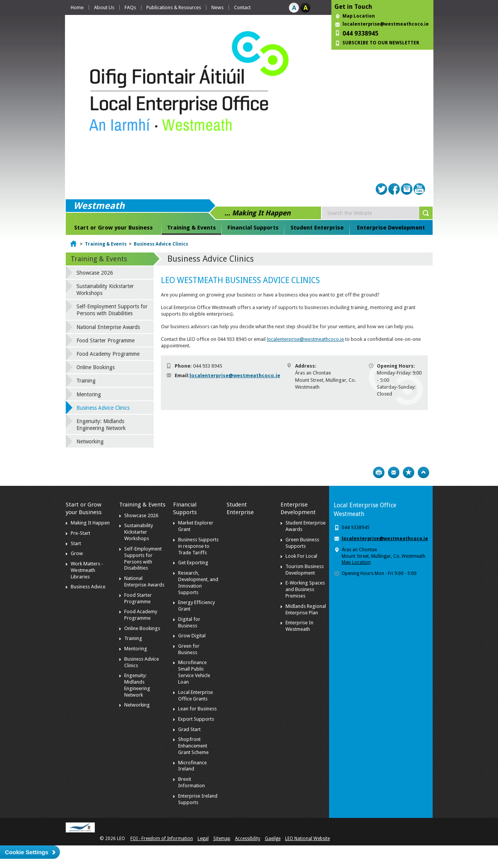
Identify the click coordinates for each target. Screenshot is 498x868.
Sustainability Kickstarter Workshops (105, 290)
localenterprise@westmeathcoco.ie (386, 24)
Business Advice (88, 587)
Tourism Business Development (305, 570)
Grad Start (189, 729)
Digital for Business (189, 622)
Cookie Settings (27, 852)
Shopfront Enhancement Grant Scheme (193, 746)
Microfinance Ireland (192, 766)
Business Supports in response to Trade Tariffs (198, 546)
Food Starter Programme (105, 340)
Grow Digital (192, 636)
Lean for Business (197, 709)
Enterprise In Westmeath (299, 626)
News (217, 7)
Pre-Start (80, 533)
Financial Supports (253, 228)
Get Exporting (193, 563)
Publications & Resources (174, 7)
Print (379, 472)
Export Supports (196, 719)
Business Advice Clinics (161, 244)
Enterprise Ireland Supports (198, 799)
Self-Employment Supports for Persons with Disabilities (112, 310)
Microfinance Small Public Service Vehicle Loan (194, 672)
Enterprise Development (391, 228)
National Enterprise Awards (108, 327)
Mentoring (89, 394)
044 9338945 (360, 33)
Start (76, 543)
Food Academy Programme (108, 354)
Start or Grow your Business (114, 228)
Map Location (359, 16)
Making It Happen (90, 523)
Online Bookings (96, 367)
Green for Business (189, 649)
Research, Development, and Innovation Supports (198, 583)
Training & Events (191, 228)
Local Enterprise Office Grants (195, 695)
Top (423, 472)
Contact (242, 7)
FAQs (130, 7)
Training (86, 381)
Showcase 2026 (95, 273)
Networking (90, 441)
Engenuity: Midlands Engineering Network (101, 425)
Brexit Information (191, 782)
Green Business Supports (302, 543)
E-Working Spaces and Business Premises (305, 589)
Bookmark (409, 472)
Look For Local (301, 556)
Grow (77, 553)
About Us (104, 7)
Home (77, 7)
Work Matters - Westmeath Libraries (87, 570)
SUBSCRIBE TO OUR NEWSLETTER (381, 43)
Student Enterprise (317, 228)
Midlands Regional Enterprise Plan (306, 609)
